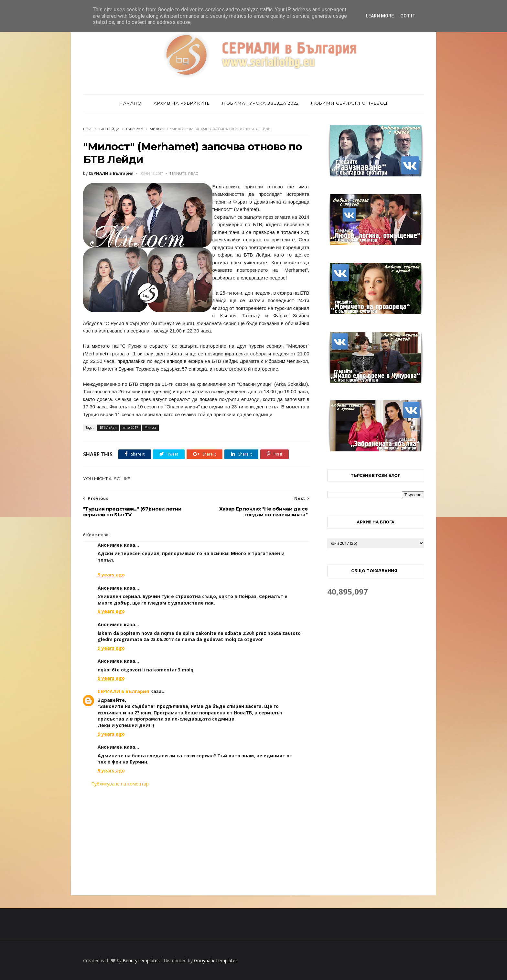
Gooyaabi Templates (216, 960)
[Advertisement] (196, 841)
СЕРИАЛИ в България (123, 691)
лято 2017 (135, 129)
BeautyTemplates (141, 960)
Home (88, 129)
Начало (130, 103)
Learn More (380, 16)
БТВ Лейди (109, 129)
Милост (157, 129)
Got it (408, 16)
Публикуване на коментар (120, 784)
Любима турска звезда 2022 (260, 103)
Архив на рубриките (182, 103)
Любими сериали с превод (349, 103)
